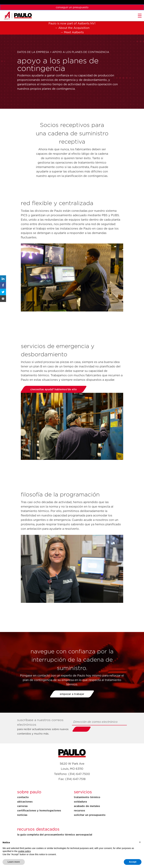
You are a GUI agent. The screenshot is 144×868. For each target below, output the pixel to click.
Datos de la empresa (33, 52)
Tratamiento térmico (87, 797)
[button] (140, 842)
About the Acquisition (74, 28)
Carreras (22, 806)
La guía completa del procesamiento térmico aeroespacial (55, 835)
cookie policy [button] (24, 851)
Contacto (23, 797)
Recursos (79, 810)
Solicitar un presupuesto (90, 815)
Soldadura (80, 802)
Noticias (22, 815)
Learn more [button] (14, 862)
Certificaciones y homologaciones (39, 810)
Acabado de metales (87, 806)
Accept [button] (133, 862)
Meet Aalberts (74, 32)
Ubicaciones (25, 802)
